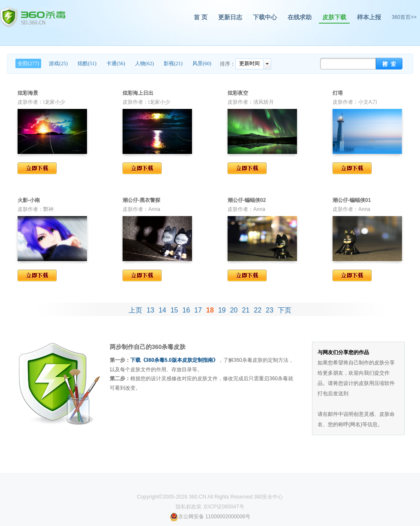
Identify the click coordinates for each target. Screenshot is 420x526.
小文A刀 (368, 102)
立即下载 (37, 168)
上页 (135, 310)
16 (186, 310)
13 (150, 310)
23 (270, 310)
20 (234, 310)
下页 (285, 310)
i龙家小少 (54, 102)
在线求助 (300, 17)
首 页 (201, 17)
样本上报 (369, 17)
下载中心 (265, 17)
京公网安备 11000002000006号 (210, 517)
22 (258, 310)
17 (198, 310)
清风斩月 (264, 102)
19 (222, 310)
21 (246, 310)
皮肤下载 (334, 17)
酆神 (48, 209)
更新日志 (230, 17)
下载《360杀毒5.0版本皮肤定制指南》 (174, 360)
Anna (154, 209)
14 (162, 310)
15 (174, 310)
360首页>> (404, 17)
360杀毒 (33, 17)
